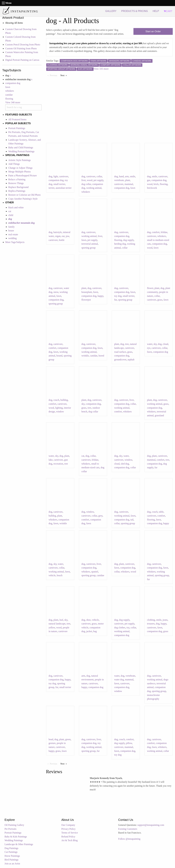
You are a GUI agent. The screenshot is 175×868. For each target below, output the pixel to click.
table (161, 512)
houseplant (87, 292)
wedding (12, 238)
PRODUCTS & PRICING (134, 11)
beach (60, 575)
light (56, 176)
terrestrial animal (90, 244)
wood (90, 180)
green (68, 739)
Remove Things (16, 183)
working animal (94, 188)
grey (100, 516)
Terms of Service (70, 833)
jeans (165, 620)
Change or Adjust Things (20, 168)
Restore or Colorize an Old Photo (24, 195)
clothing (151, 620)
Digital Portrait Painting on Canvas (22, 60)
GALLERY (111, 11)
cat (10, 211)
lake (51, 460)
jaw (67, 236)
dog (50, 176)
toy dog (118, 296)
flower (150, 288)
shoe (88, 620)
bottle (62, 240)
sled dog (125, 464)
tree (127, 344)
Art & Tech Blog (69, 840)
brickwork (152, 188)
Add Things (14, 164)
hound (59, 356)
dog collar (86, 184)
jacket (89, 631)
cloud (165, 344)
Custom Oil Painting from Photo (21, 48)
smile (133, 176)
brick (156, 184)
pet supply (98, 180)
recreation (58, 464)
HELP (156, 11)
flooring (9, 99)
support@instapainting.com (151, 825)
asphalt (131, 360)
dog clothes (120, 628)
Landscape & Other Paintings (19, 844)
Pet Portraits (11, 829)
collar (99, 176)
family (11, 227)
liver (84, 180)
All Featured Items (17, 119)
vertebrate (119, 180)
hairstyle (58, 232)
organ (58, 236)
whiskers (10, 91)
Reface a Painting (17, 179)
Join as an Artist (12, 864)
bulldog (64, 400)
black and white (16, 207)
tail (132, 520)
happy (100, 296)
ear (63, 236)
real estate (13, 234)
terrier (52, 188)
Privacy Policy (68, 829)
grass (160, 300)
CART (168, 11)
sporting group (89, 248)
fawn (8, 87)
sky (155, 344)
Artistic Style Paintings (19, 160)
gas (149, 180)
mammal (129, 184)
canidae (9, 95)
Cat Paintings (11, 852)
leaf (61, 620)
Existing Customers (128, 829)
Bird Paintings (11, 860)
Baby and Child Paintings (21, 147)
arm (127, 176)
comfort (156, 232)
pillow (129, 743)
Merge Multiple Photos (19, 172)
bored (101, 356)
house (11, 231)
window (60, 412)
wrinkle (85, 356)
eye (149, 348)
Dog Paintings (11, 848)
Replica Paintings (17, 191)
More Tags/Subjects (15, 242)
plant (128, 180)
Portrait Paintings (17, 128)
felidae (164, 232)
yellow (52, 628)
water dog (119, 680)
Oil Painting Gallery (14, 825)
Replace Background (18, 187)
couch (56, 400)
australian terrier (64, 188)
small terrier (59, 184)
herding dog (120, 244)
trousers (151, 624)
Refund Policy (68, 837)
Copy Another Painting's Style (23, 199)
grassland (159, 415)
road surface (120, 352)
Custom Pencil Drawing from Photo (23, 45)
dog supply (128, 240)
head (51, 739)
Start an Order (153, 31)
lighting (59, 408)
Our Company (68, 825)
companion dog (13, 83)
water (150, 344)
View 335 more (101, 69)
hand (121, 176)
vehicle (52, 575)
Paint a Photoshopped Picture (23, 176)
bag (95, 631)
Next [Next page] (64, 75)
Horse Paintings (12, 856)
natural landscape (57, 624)
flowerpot (86, 300)
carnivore (64, 176)
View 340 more (13, 102)
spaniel (95, 572)
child (11, 215)
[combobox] (23, 107)
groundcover (120, 360)
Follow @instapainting (129, 839)
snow (56, 292)
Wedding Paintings (14, 840)
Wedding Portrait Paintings (21, 151)
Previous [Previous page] (54, 75)
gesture (52, 743)
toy (128, 628)
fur (116, 300)
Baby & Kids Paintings (16, 837)
